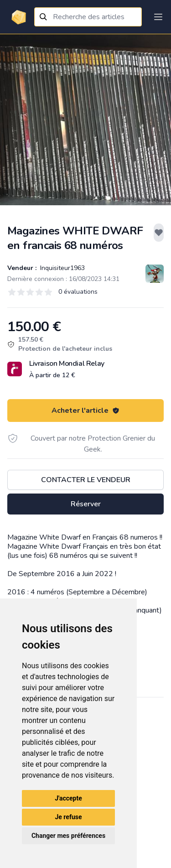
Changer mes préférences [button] (68, 836)
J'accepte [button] (68, 798)
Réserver (86, 504)
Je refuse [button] (68, 817)
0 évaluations (78, 292)
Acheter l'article (85, 411)
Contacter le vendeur (86, 480)
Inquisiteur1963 (62, 268)
